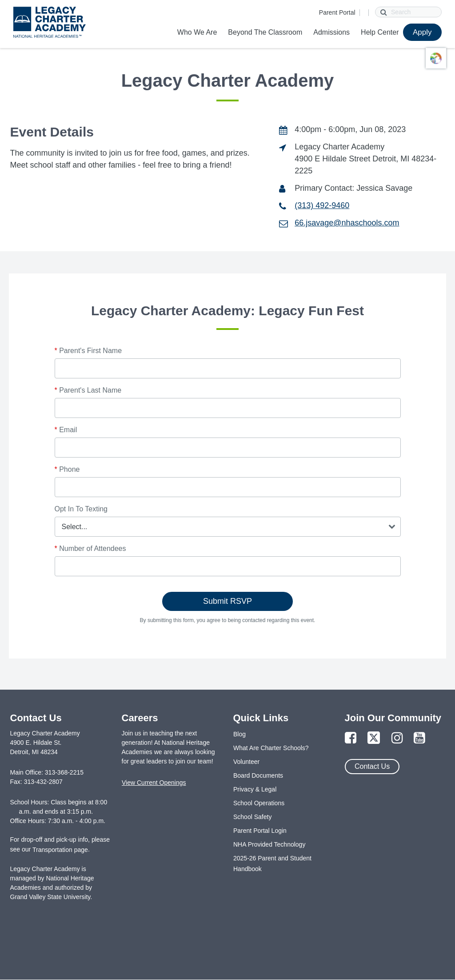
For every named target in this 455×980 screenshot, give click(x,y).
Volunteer (246, 762)
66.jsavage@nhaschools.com (347, 223)
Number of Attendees (90, 548)
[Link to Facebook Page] (351, 738)
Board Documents (258, 775)
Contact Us (372, 766)
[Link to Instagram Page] (397, 738)
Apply (422, 32)
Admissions (331, 32)
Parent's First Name (88, 351)
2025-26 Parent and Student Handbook (272, 864)
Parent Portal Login (260, 831)
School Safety (252, 817)
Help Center (380, 32)
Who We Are (197, 32)
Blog (239, 734)
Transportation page (60, 850)
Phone (67, 469)
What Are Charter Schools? (271, 748)
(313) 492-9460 (322, 205)
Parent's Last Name (88, 390)
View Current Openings (154, 783)
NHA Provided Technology (269, 844)
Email (66, 430)
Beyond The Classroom (265, 32)
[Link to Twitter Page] (374, 738)
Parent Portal (337, 12)
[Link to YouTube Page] (419, 738)
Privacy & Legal (255, 789)
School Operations (259, 803)
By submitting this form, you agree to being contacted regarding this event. (228, 620)
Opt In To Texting (81, 509)
